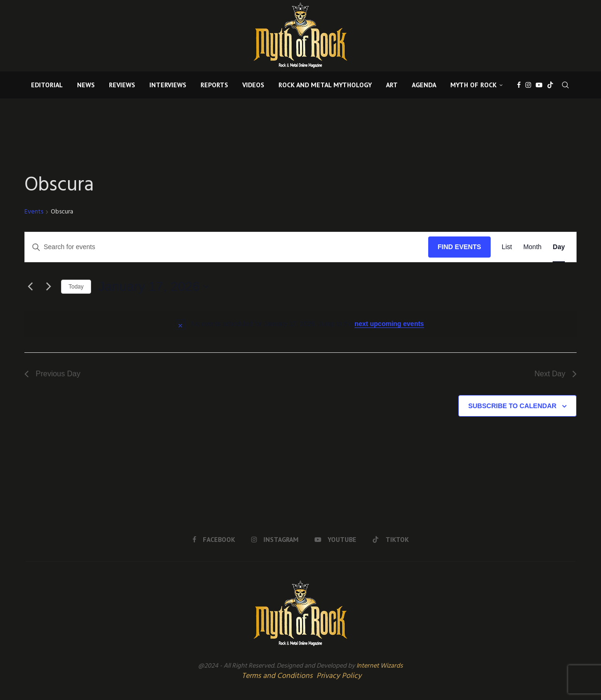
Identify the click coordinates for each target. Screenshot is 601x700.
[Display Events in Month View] (532, 247)
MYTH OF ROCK (474, 85)
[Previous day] (30, 287)
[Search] (565, 85)
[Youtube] (539, 85)
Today (76, 287)
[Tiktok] (550, 85)
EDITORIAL (47, 85)
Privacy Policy (339, 676)
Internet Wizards (380, 666)
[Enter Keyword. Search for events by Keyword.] (227, 247)
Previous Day (52, 374)
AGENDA (424, 85)
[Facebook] (519, 85)
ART (392, 85)
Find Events (459, 247)
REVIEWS (122, 85)
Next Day (555, 374)
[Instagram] (528, 85)
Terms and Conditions (277, 676)
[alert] (300, 324)
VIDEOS (253, 85)
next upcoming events (389, 324)
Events (34, 212)
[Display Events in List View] (507, 247)
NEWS (86, 85)
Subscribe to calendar (512, 406)
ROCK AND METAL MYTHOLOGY (325, 85)
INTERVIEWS (168, 85)
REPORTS (214, 85)
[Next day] (48, 287)
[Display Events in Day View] (559, 247)
